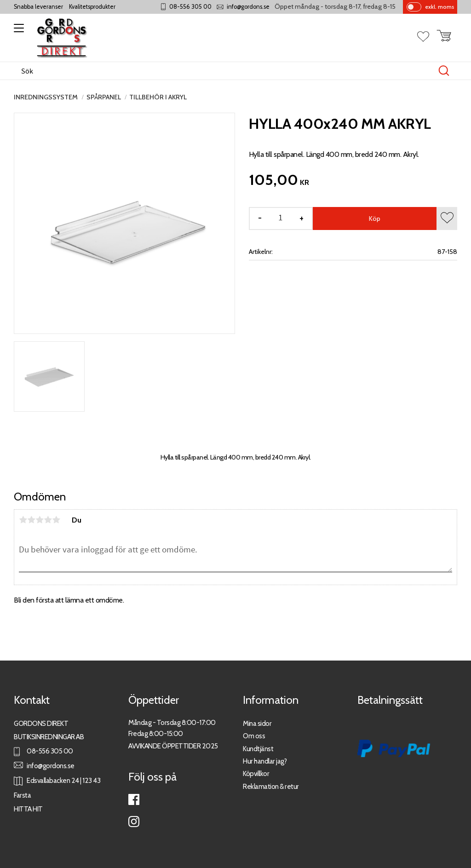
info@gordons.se (248, 7)
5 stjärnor (56, 520)
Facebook (134, 799)
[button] (17, 31)
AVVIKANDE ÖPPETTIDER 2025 (173, 746)
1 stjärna (23, 520)
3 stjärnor (40, 520)
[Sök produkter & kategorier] (226, 71)
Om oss (254, 736)
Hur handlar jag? (265, 761)
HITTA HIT (28, 809)
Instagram (134, 822)
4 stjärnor (48, 520)
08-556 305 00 (190, 7)
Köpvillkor (256, 773)
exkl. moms (439, 7)
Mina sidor (257, 723)
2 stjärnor (31, 520)
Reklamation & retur (271, 786)
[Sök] (444, 71)
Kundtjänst (258, 749)
